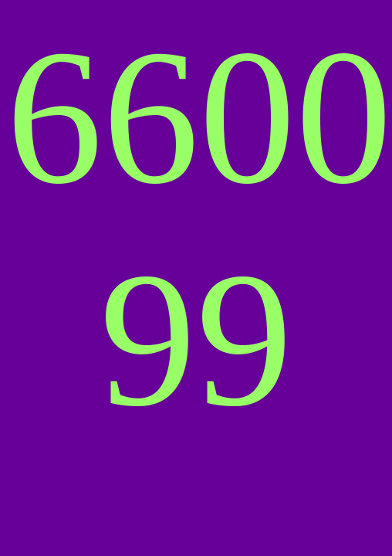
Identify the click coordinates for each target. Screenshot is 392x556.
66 (103, 117)
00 (296, 117)
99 (196, 339)
